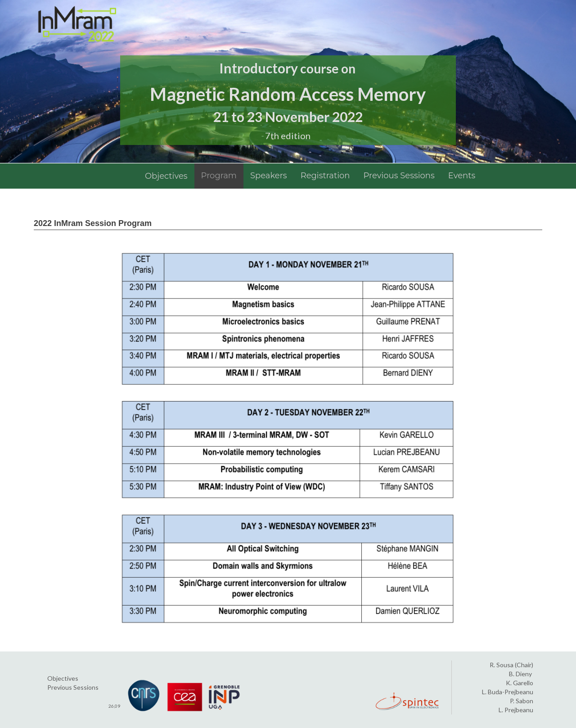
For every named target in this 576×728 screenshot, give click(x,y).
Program (219, 176)
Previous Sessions (399, 176)
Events (462, 176)
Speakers (269, 176)
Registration (325, 176)
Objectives (63, 678)
